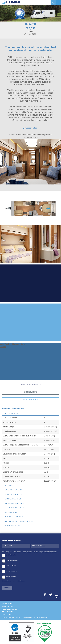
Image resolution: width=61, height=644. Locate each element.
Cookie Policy (7, 604)
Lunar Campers (11, 566)
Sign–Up (7, 588)
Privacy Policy (7, 606)
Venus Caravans (11, 571)
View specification (30, 128)
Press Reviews (7, 612)
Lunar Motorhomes (12, 560)
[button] (58, 3)
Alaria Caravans (11, 576)
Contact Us (6, 614)
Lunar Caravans (11, 555)
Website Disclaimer (9, 609)
